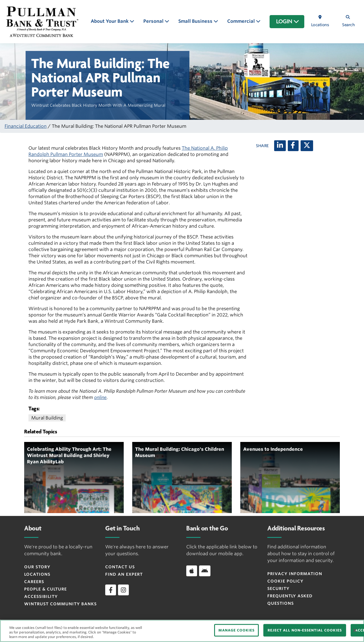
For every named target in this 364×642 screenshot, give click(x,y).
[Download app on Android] (205, 571)
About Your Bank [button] (110, 21)
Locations (37, 574)
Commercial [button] (242, 21)
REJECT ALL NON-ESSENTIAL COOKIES (305, 630)
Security (278, 588)
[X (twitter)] (307, 146)
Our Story (37, 567)
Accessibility (41, 596)
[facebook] (111, 590)
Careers (34, 582)
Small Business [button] (196, 21)
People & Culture (45, 589)
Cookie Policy (285, 581)
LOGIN (288, 22)
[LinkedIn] (280, 146)
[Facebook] (293, 146)
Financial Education (26, 126)
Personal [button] (154, 21)
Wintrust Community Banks (60, 604)
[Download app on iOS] (192, 571)
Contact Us (120, 567)
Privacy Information (295, 574)
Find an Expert (124, 574)
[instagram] (123, 590)
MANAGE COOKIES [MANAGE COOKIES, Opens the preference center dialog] (236, 630)
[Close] (355, 630)
